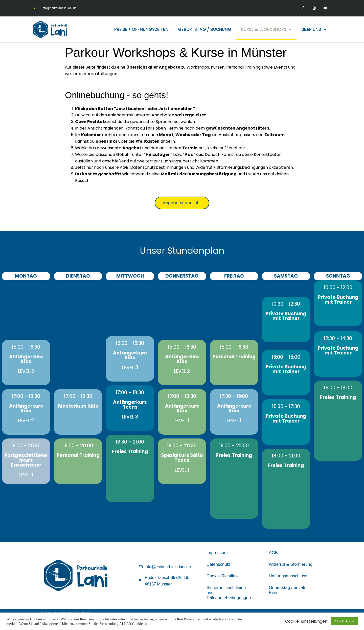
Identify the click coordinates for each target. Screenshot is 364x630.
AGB (273, 553)
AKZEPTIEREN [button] (344, 621)
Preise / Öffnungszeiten (141, 29)
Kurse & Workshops (266, 29)
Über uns (314, 29)
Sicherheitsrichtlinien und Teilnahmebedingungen (229, 593)
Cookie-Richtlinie (223, 576)
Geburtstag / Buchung (205, 29)
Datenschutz (219, 564)
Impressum (217, 553)
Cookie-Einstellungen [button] (306, 621)
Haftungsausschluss (288, 576)
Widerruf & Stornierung (291, 564)
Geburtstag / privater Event (288, 590)
